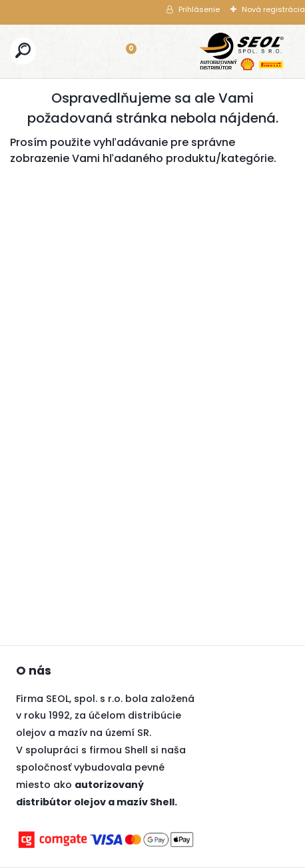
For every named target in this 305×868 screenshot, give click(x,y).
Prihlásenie (199, 9)
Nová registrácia (273, 9)
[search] (23, 50)
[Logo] (242, 51)
